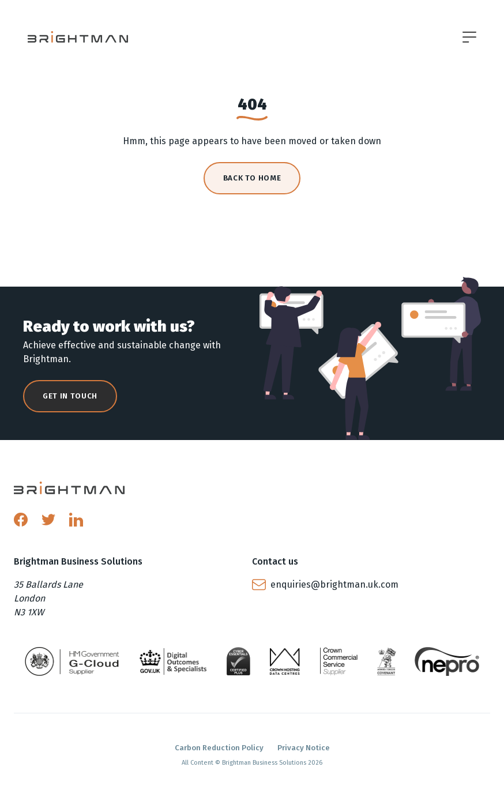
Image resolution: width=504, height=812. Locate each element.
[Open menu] (469, 37)
